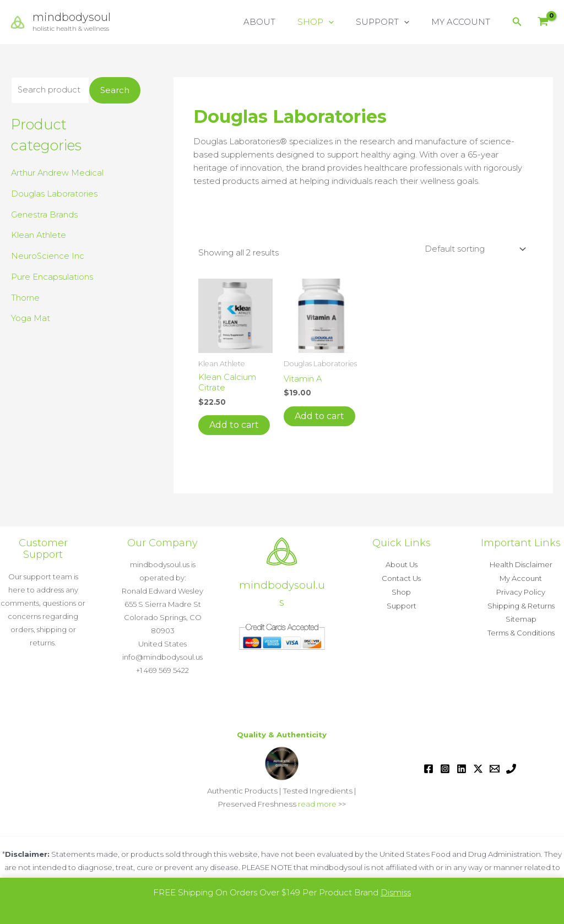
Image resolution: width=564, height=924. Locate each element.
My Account (521, 578)
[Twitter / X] (478, 769)
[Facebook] (429, 769)
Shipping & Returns (521, 604)
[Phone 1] (511, 769)
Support (402, 604)
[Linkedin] (462, 769)
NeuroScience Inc (48, 256)
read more (317, 804)
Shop (401, 591)
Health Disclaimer (521, 564)
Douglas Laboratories (54, 194)
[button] (342, 22)
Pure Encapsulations (52, 277)
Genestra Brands (44, 214)
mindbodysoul (72, 17)
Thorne (25, 298)
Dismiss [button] (396, 892)
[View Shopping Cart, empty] (543, 22)
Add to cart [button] (234, 425)
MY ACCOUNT (463, 22)
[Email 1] (495, 769)
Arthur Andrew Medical (58, 173)
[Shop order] (474, 249)
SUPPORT (391, 22)
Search (115, 91)
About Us (402, 564)
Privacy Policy (521, 591)
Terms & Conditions (521, 631)
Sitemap (521, 617)
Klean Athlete (39, 235)
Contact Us (401, 578)
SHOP (329, 22)
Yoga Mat (31, 319)
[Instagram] (445, 769)
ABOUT (279, 22)
